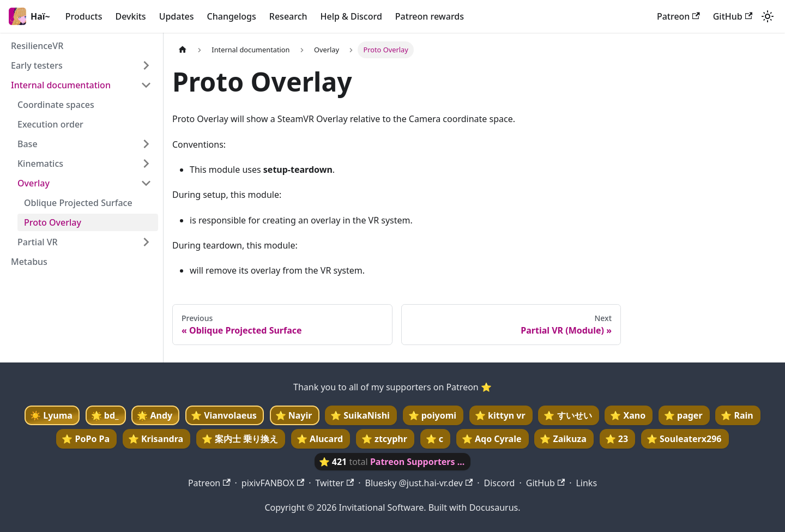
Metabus (29, 262)
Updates (177, 16)
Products (84, 16)
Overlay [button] (34, 183)
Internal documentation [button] (61, 85)
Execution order (50, 124)
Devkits (130, 16)
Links (586, 483)
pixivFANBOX (273, 483)
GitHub (733, 16)
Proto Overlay (53, 222)
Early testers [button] (37, 65)
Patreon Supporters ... (417, 462)
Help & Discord (351, 16)
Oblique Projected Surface (78, 203)
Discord (499, 483)
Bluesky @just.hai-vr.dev (419, 483)
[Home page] (183, 50)
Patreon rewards (430, 16)
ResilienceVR (37, 46)
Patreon (678, 16)
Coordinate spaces (56, 105)
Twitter (334, 483)
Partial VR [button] (38, 242)
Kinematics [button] (40, 164)
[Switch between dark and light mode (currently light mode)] (768, 16)
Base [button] (28, 144)
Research (288, 16)
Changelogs (232, 16)
